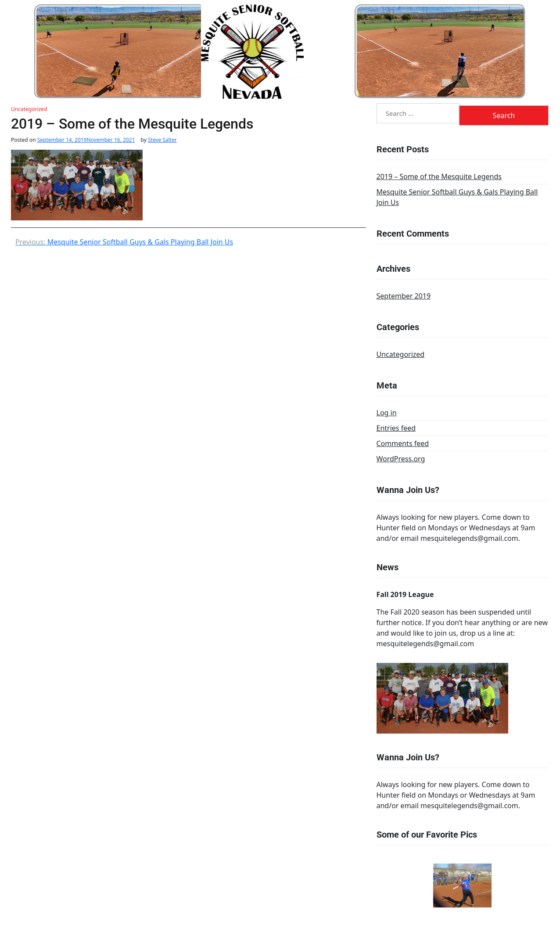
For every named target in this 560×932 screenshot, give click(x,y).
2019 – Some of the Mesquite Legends (439, 176)
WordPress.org (401, 459)
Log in (387, 413)
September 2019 (404, 296)
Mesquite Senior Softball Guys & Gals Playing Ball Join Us (457, 197)
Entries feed (396, 428)
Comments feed (403, 443)
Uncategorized (29, 109)
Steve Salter (162, 140)
